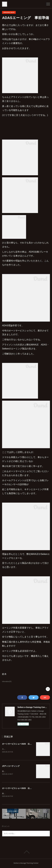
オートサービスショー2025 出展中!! (18, 744)
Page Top (26, 853)
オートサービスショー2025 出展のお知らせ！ (23, 789)
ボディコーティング (11, 766)
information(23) (7, 682)
